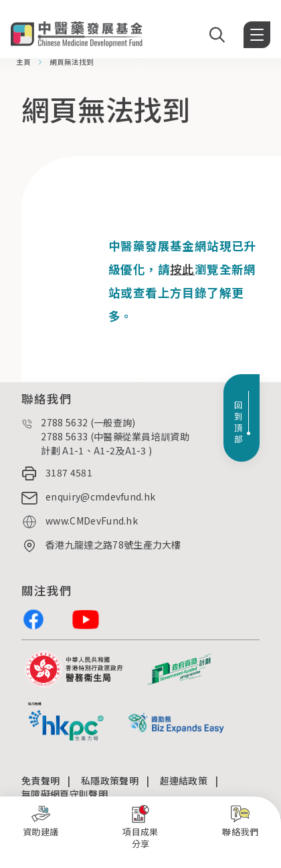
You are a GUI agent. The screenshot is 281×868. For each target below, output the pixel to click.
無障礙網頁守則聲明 (65, 794)
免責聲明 (40, 780)
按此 (182, 269)
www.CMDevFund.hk (92, 521)
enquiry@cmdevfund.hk (100, 496)
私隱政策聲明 (110, 780)
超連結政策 (184, 780)
